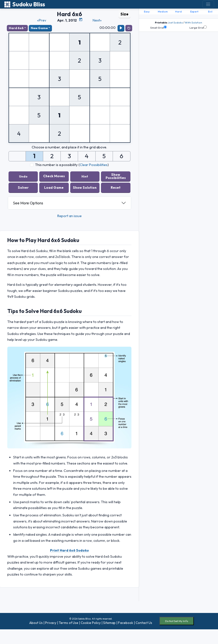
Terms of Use (69, 623)
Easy (147, 11)
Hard (178, 11)
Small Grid (159, 27)
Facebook (126, 623)
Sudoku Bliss (25, 4)
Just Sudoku (175, 22)
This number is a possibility (56, 165)
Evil (210, 11)
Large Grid (198, 27)
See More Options (28, 203)
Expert (194, 11)
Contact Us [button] (144, 623)
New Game (39, 28)
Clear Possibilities (94, 165)
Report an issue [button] (69, 216)
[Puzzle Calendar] (81, 20)
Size (124, 14)
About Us (36, 623)
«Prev (42, 20)
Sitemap (109, 623)
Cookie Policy (91, 623)
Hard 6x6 (16, 28)
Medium (163, 11)
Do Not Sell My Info (177, 621)
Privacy (51, 623)
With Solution (193, 22)
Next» (97, 20)
